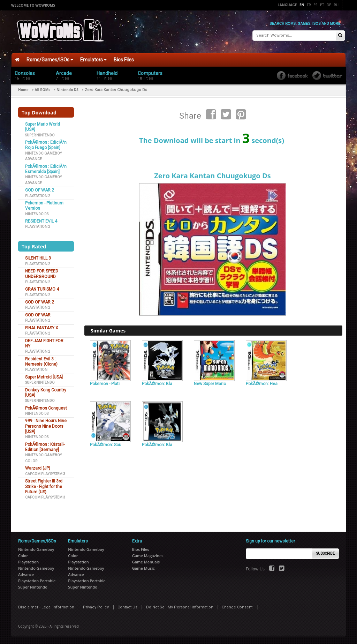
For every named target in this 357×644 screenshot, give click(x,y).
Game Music (143, 568)
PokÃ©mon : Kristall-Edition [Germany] (45, 447)
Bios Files (124, 60)
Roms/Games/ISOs (50, 60)
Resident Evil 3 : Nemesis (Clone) (41, 362)
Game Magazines (148, 556)
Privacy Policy (96, 607)
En (302, 5)
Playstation (36, 370)
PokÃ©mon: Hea (262, 384)
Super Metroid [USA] (44, 377)
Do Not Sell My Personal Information (180, 607)
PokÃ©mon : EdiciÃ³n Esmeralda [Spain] (46, 169)
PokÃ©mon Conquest (46, 408)
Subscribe (325, 553)
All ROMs (43, 90)
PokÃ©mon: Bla (157, 384)
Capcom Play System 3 (45, 474)
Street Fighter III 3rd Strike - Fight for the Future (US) (44, 486)
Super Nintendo (40, 135)
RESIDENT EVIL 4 (41, 221)
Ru (336, 5)
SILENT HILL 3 (38, 258)
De (329, 5)
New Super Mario (210, 384)
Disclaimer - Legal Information (46, 607)
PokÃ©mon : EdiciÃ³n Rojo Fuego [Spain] (46, 145)
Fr (309, 5)
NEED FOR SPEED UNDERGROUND (42, 274)
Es (315, 5)
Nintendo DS (67, 90)
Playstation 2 (38, 196)
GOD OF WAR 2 (40, 190)
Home (23, 90)
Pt (322, 5)
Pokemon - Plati (105, 384)
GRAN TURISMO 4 (42, 289)
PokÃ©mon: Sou (106, 445)
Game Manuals (146, 562)
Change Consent (237, 607)
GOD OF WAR (38, 315)
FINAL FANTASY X (42, 328)
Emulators (93, 60)
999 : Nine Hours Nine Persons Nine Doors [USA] (46, 426)
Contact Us (127, 607)
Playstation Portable (37, 581)
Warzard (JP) (38, 468)
